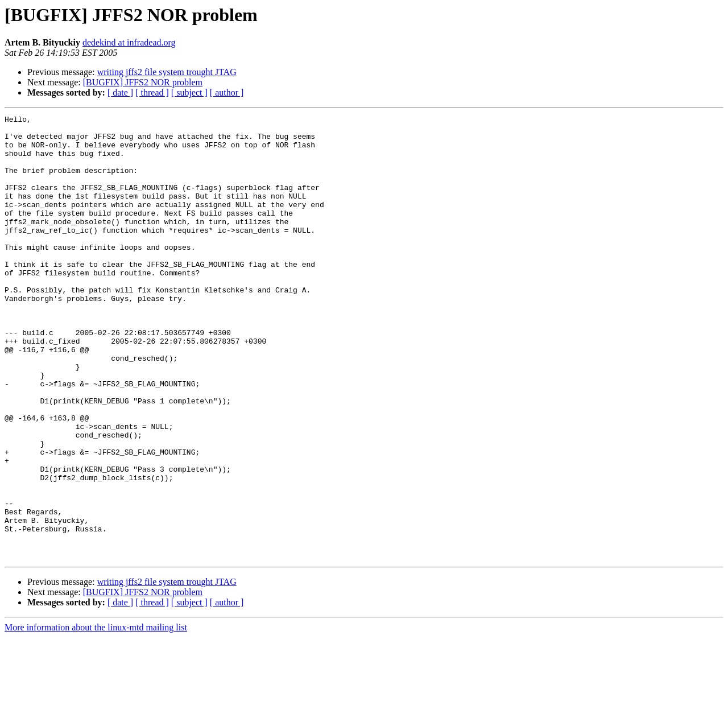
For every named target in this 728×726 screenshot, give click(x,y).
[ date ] (120, 92)
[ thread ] (152, 92)
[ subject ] (189, 92)
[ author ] (227, 92)
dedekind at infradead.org (129, 42)
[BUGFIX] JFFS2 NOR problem (143, 82)
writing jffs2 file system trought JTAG (167, 72)
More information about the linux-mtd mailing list (96, 716)
